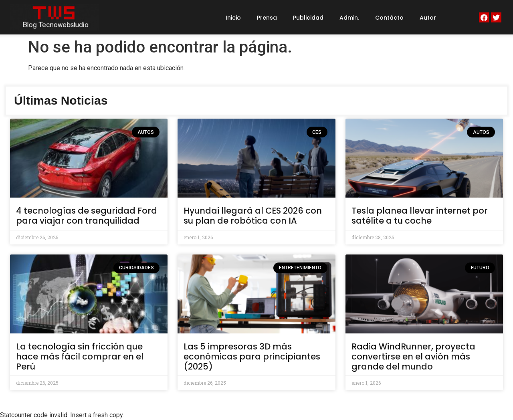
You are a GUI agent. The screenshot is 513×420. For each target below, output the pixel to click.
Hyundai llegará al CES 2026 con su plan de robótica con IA (253, 216)
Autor (428, 18)
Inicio (233, 18)
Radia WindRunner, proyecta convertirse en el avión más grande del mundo (413, 356)
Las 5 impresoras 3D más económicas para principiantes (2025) (252, 356)
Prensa (267, 18)
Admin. (349, 18)
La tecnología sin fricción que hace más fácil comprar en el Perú (80, 356)
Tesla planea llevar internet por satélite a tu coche (420, 216)
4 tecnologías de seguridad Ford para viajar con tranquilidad (87, 216)
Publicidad (308, 18)
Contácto (389, 18)
